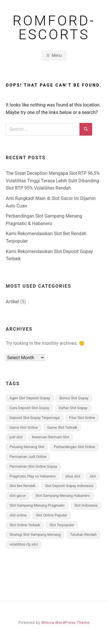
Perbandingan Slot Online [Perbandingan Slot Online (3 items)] (74, 447)
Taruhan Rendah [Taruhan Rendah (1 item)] (83, 535)
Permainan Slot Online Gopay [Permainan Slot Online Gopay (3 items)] (33, 466)
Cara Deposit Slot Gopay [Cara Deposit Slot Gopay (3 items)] (29, 408)
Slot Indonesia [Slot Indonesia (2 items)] (86, 505)
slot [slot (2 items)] (93, 476)
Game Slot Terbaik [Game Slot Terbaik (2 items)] (62, 427)
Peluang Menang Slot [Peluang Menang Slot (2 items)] (27, 447)
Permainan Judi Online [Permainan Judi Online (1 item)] (28, 457)
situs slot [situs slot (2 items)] (73, 476)
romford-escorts (54, 28)
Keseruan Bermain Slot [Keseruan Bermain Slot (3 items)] (51, 437)
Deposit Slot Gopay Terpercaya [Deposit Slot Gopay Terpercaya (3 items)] (35, 418)
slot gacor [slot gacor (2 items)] (18, 496)
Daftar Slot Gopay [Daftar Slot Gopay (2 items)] (73, 408)
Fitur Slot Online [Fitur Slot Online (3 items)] (82, 418)
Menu (57, 55)
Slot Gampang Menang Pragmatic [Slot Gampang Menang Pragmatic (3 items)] (37, 505)
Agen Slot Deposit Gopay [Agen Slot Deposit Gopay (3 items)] (30, 398)
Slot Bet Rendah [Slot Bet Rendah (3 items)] (22, 486)
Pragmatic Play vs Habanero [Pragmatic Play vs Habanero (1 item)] (33, 476)
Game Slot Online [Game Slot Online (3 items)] (24, 427)
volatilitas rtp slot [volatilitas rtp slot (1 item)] (24, 544)
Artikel (12, 302)
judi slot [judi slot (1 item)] (16, 437)
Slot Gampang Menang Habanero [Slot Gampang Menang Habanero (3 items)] (63, 496)
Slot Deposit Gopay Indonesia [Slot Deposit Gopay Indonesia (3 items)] (69, 486)
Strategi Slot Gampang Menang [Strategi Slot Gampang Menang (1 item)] (35, 535)
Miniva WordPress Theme (66, 623)
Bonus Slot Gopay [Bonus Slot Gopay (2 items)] (74, 398)
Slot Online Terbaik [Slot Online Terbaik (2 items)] (25, 525)
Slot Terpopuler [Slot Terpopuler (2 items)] (62, 525)
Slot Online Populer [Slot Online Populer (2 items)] (52, 515)
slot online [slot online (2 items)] (18, 515)
